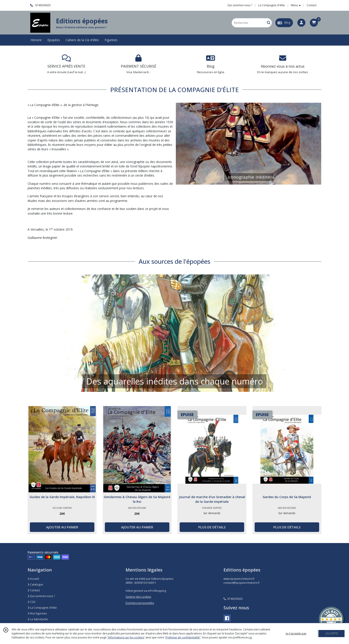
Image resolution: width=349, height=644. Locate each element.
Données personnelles (140, 603)
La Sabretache (38, 619)
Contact (312, 5)
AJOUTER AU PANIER (62, 527)
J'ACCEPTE (332, 633)
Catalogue (35, 585)
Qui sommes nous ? (41, 596)
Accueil (33, 579)
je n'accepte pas (296, 633)
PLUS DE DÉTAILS (212, 527)
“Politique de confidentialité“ (183, 637)
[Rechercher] (269, 23)
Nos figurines (37, 613)
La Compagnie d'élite (42, 608)
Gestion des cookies (138, 597)
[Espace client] (301, 23)
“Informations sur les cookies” (126, 637)
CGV (31, 602)
